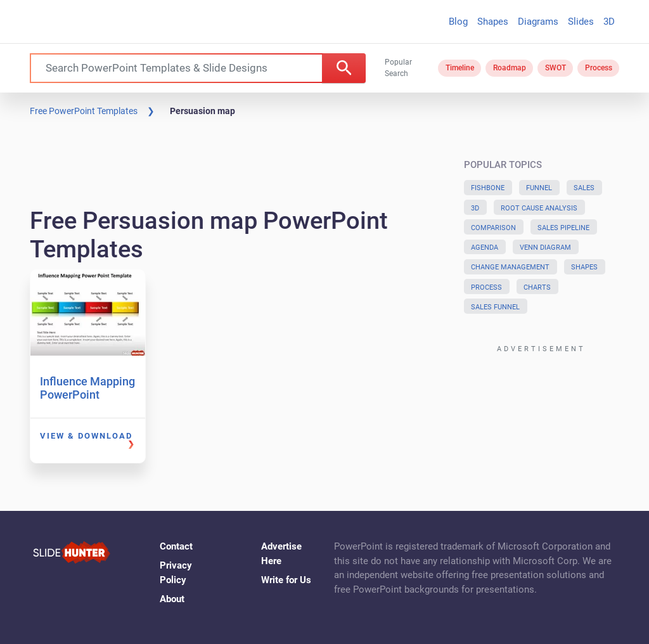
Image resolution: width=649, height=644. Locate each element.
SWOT (556, 68)
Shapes (493, 22)
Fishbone (488, 188)
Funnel (539, 188)
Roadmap (510, 68)
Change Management (510, 267)
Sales (584, 188)
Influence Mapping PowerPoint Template (87, 395)
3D (609, 22)
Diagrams (538, 22)
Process (599, 68)
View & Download (86, 436)
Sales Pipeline (563, 228)
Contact (176, 546)
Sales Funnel (495, 307)
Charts (537, 287)
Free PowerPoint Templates (84, 111)
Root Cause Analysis (539, 208)
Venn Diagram (545, 248)
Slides (581, 22)
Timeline (460, 68)
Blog (458, 22)
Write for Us (286, 580)
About (172, 599)
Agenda (485, 248)
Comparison (493, 228)
